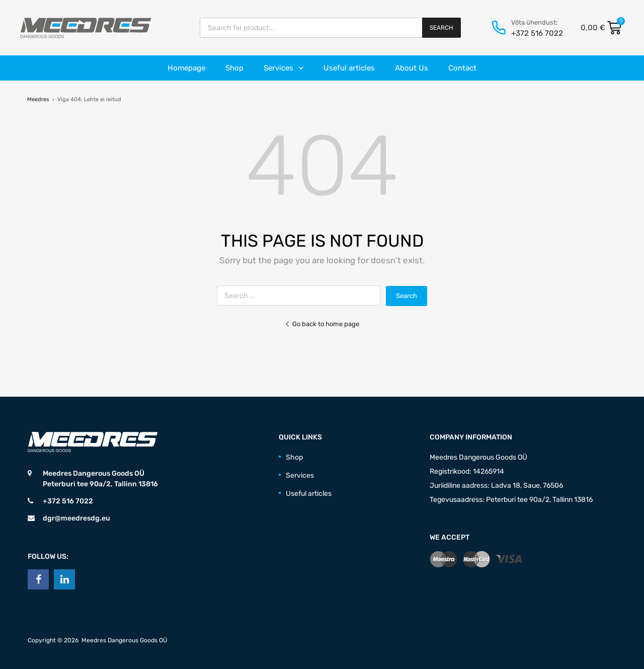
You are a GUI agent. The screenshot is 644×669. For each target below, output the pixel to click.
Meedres (38, 99)
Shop (234, 68)
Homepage (186, 68)
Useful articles (349, 68)
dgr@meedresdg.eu (76, 518)
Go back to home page (322, 324)
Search (441, 28)
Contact (462, 68)
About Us (412, 68)
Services (284, 68)
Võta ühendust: (534, 22)
